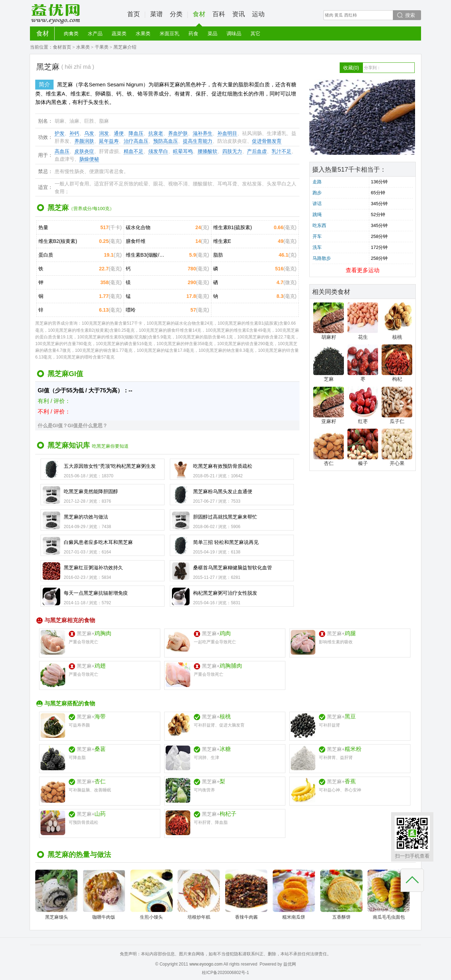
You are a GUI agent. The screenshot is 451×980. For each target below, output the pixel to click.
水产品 (95, 33)
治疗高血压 (136, 141)
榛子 (363, 447)
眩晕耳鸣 (183, 151)
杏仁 (329, 447)
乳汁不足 (282, 151)
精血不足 (134, 151)
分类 (176, 14)
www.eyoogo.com (206, 964)
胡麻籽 (329, 321)
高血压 (62, 151)
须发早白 (158, 151)
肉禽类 (71, 33)
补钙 (74, 133)
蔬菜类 (119, 33)
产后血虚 (257, 151)
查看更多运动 (363, 270)
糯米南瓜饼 (294, 895)
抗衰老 (156, 133)
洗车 (317, 247)
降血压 (136, 133)
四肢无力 (232, 151)
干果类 (102, 47)
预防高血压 (166, 141)
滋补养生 (203, 133)
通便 (119, 133)
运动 (258, 14)
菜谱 (156, 14)
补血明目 (227, 133)
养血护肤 (178, 133)
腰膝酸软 (208, 151)
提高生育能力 (198, 141)
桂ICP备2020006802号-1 (225, 973)
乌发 (89, 133)
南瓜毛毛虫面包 (389, 895)
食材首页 (62, 47)
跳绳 (317, 215)
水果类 (143, 33)
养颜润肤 (84, 141)
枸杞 (397, 363)
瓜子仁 (397, 405)
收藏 (351, 68)
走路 (317, 182)
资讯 (239, 14)
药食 (193, 33)
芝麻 (329, 363)
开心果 (397, 447)
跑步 (317, 193)
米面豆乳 (169, 33)
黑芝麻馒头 (56, 895)
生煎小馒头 (152, 895)
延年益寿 (109, 141)
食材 (199, 19)
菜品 (212, 33)
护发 (60, 133)
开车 (317, 236)
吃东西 (319, 225)
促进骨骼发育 (267, 141)
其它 (255, 33)
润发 (104, 133)
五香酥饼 (341, 895)
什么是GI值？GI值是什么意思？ (73, 425)
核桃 (397, 321)
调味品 (234, 33)
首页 (134, 14)
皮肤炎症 (84, 151)
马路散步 (322, 258)
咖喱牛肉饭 (104, 895)
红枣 (363, 405)
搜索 (410, 15)
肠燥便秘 (89, 159)
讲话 (317, 204)
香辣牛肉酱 (246, 895)
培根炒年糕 (199, 895)
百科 (219, 14)
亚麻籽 (329, 405)
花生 (363, 321)
